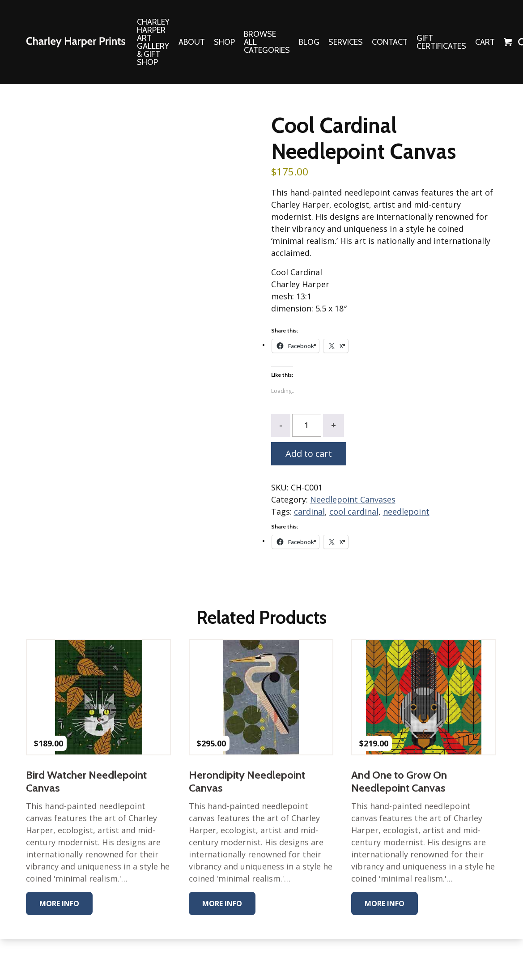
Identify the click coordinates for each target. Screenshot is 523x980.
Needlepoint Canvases (353, 499)
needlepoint (406, 511)
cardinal (309, 511)
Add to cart (309, 454)
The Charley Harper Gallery (76, 42)
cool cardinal (354, 511)
